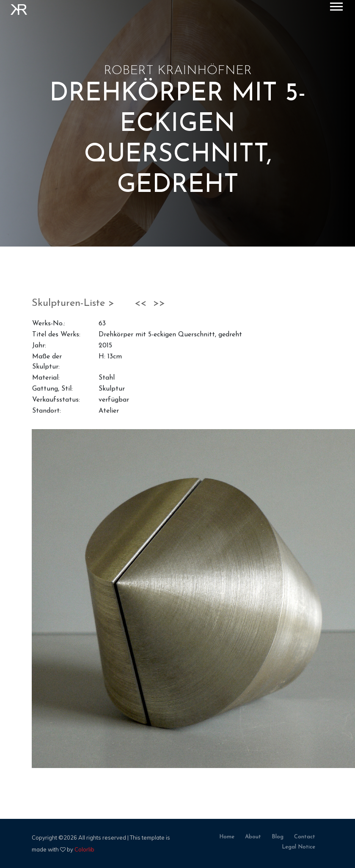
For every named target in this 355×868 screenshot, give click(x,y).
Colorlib (84, 849)
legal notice (299, 847)
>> (159, 303)
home (227, 837)
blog (278, 837)
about (253, 837)
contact (305, 837)
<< (140, 303)
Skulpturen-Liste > (75, 303)
